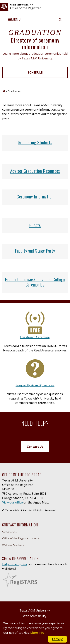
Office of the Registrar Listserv (21, 538)
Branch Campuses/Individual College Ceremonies (35, 282)
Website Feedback (13, 545)
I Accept (57, 639)
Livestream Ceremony (35, 337)
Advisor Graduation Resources (35, 171)
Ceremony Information (35, 196)
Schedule (35, 72)
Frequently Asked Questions (35, 385)
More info (37, 633)
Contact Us (35, 447)
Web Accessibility (35, 616)
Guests (35, 225)
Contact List (9, 531)
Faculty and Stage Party (35, 251)
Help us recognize (15, 564)
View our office (12, 502)
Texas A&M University (35, 610)
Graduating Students (35, 142)
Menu (15, 19)
